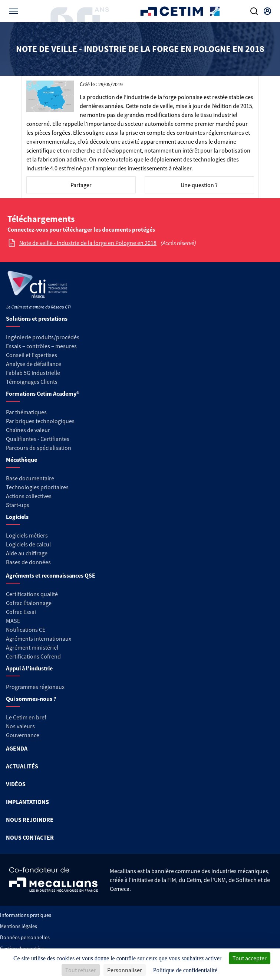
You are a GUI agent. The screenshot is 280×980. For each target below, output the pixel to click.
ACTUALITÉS (22, 766)
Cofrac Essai (21, 612)
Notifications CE (26, 630)
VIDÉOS (16, 784)
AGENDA (17, 748)
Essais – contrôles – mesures (41, 346)
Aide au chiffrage (27, 553)
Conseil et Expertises (32, 355)
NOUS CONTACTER (30, 837)
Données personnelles (25, 937)
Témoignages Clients (32, 382)
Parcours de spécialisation (39, 448)
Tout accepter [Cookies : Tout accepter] (250, 958)
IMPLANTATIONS (27, 802)
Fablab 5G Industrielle (33, 373)
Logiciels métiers (27, 535)
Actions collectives (29, 496)
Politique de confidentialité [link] (185, 970)
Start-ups (18, 505)
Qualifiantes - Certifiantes (38, 439)
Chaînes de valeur (28, 430)
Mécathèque (22, 460)
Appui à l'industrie (29, 668)
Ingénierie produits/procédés (43, 337)
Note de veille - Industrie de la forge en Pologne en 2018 (88, 243)
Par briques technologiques (40, 421)
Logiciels (17, 517)
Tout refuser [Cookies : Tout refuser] (81, 970)
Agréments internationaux (39, 638)
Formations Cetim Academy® (42, 393)
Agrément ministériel (32, 647)
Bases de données (28, 562)
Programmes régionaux (35, 687)
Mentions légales (19, 926)
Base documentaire (30, 478)
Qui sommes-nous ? (31, 699)
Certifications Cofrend (33, 656)
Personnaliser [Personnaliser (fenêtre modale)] (125, 970)
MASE (13, 621)
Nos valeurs (20, 726)
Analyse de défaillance (34, 364)
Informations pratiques (26, 915)
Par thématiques (26, 412)
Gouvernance (23, 735)
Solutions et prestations (37, 318)
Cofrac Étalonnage (29, 603)
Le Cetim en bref (26, 717)
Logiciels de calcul (28, 544)
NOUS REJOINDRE (30, 820)
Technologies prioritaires (37, 487)
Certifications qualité (32, 594)
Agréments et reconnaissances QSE (51, 575)
